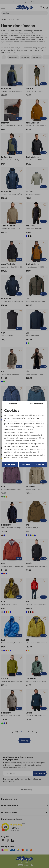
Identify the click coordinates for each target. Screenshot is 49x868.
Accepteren (10, 464)
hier (30, 449)
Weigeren (26, 464)
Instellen (40, 464)
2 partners (8, 427)
